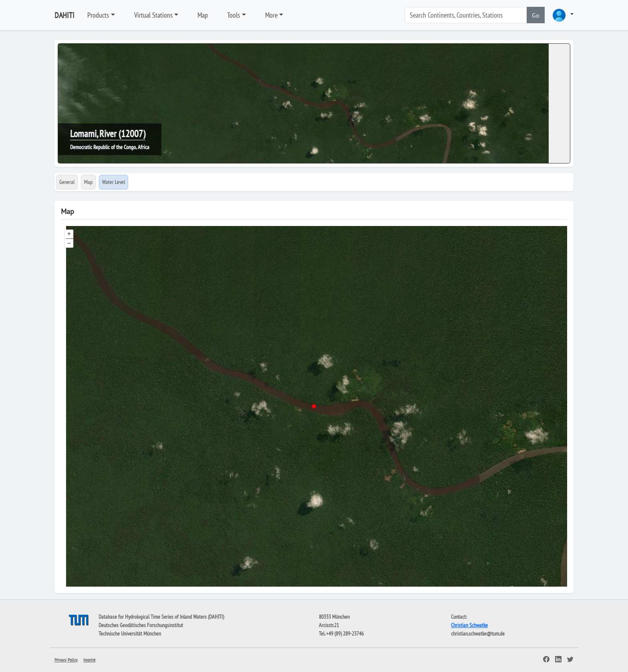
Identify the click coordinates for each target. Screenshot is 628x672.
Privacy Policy (66, 660)
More (271, 15)
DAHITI (64, 15)
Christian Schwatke (469, 625)
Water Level (114, 182)
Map (203, 15)
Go (536, 15)
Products (98, 15)
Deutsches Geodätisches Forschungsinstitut (141, 625)
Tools (233, 15)
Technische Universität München (130, 634)
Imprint (89, 660)
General (67, 182)
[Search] (466, 15)
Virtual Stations (153, 15)
